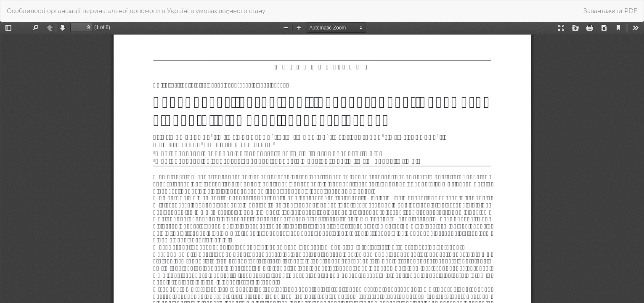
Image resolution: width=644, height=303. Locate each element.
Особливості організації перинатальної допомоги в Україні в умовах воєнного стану (136, 11)
